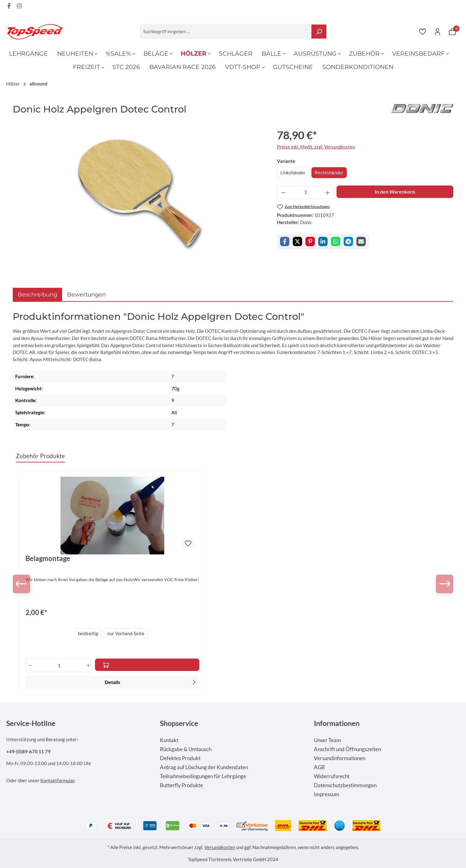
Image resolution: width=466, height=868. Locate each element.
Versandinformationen (340, 758)
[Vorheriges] (22, 584)
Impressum (326, 794)
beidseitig (88, 633)
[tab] (37, 294)
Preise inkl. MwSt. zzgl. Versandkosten (316, 147)
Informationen (337, 723)
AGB (319, 767)
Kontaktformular (57, 780)
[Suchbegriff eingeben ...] (226, 32)
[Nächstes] (444, 584)
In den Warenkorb (395, 192)
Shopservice (179, 723)
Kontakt (169, 740)
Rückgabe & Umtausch (186, 749)
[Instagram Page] (19, 7)
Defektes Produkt (180, 758)
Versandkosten (220, 847)
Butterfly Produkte (181, 785)
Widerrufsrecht (332, 776)
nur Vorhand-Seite (126, 633)
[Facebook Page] (9, 7)
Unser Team (327, 740)
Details (151, 682)
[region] (139, 194)
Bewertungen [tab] (86, 294)
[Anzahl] (306, 192)
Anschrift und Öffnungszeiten (347, 749)
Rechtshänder (329, 172)
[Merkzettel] (423, 31)
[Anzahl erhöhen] (328, 192)
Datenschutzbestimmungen (345, 785)
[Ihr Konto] (437, 31)
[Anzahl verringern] (283, 192)
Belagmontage (48, 558)
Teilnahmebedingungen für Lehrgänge (203, 776)
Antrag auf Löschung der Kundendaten (204, 767)
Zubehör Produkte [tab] (40, 456)
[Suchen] (319, 32)
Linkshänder (293, 172)
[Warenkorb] (452, 31)
